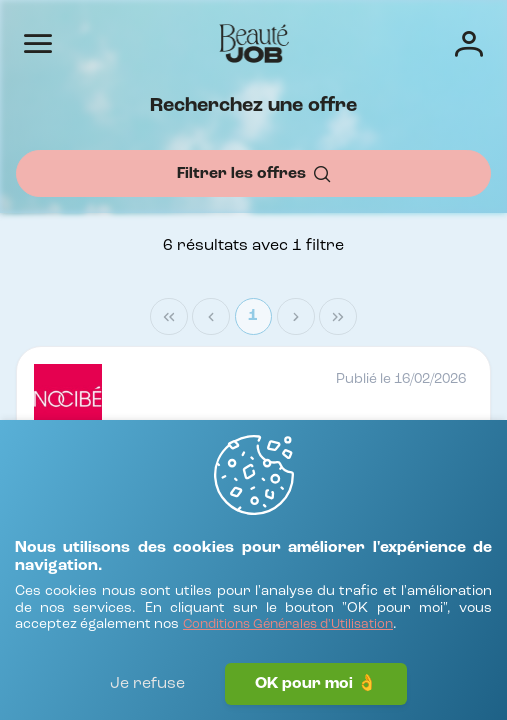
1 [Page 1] (253, 316)
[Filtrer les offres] (253, 173)
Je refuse (147, 684)
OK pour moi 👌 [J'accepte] (316, 684)
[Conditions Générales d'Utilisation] (288, 625)
